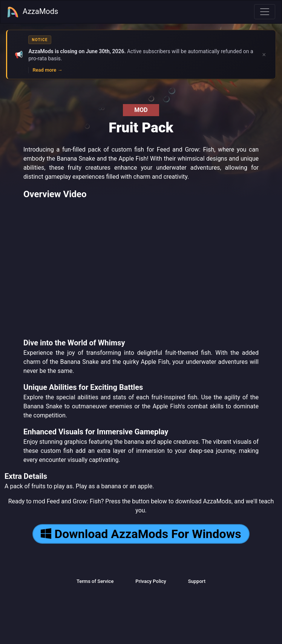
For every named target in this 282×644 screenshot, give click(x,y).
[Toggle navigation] (265, 12)
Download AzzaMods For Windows (141, 534)
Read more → (47, 70)
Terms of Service (95, 581)
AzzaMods (32, 12)
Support (197, 581)
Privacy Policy (151, 581)
